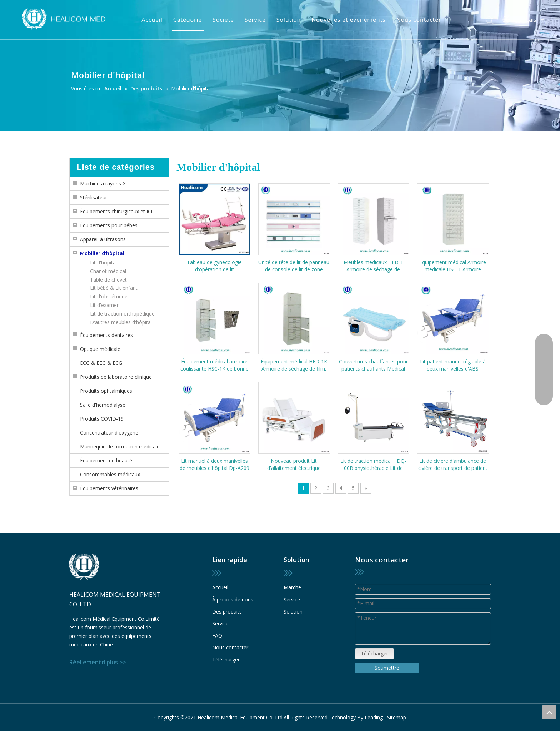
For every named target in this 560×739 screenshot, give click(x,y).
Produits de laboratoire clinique (116, 377)
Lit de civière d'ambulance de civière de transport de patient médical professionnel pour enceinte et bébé (453, 465)
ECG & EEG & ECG (101, 363)
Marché (292, 587)
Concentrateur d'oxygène (109, 433)
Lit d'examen (105, 305)
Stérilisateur (94, 197)
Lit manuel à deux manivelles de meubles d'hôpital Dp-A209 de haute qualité (214, 465)
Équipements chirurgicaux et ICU (117, 211)
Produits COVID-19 (102, 419)
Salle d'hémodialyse (103, 405)
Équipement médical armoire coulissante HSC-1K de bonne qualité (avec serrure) (214, 365)
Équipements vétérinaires (109, 488)
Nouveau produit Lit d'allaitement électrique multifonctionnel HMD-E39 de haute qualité (294, 465)
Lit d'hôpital (103, 262)
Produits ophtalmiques (106, 391)
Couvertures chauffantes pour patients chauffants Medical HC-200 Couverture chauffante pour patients (373, 365)
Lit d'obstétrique (109, 296)
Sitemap (397, 717)
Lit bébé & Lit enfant (114, 288)
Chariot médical (108, 271)
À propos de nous (233, 599)
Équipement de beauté (106, 460)
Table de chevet (108, 280)
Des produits (227, 612)
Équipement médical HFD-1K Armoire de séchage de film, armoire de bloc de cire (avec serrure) (294, 365)
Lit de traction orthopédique (122, 314)
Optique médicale (100, 349)
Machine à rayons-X (103, 183)
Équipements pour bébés (109, 225)
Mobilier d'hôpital (102, 253)
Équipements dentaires (106, 335)
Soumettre (387, 668)
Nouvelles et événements (348, 20)
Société (223, 20)
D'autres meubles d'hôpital (121, 322)
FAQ (217, 636)
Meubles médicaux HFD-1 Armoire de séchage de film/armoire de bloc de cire (373, 266)
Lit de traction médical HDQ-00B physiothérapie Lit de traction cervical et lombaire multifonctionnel (373, 465)
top (549, 712)
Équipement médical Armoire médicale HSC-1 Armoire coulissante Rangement (453, 266)
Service (255, 20)
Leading (374, 717)
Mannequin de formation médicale (120, 447)
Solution (289, 20)
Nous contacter (419, 20)
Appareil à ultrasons (103, 239)
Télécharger (226, 659)
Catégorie (187, 20)
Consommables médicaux (110, 474)
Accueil (152, 20)
